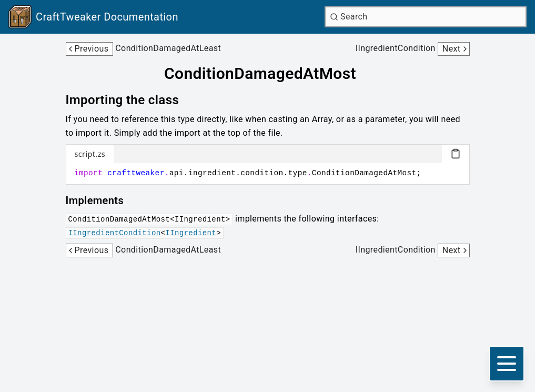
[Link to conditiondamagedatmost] (267, 74)
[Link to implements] (102, 200)
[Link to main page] (93, 17)
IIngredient (191, 233)
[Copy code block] (456, 154)
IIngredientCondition (115, 233)
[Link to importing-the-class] (130, 100)
